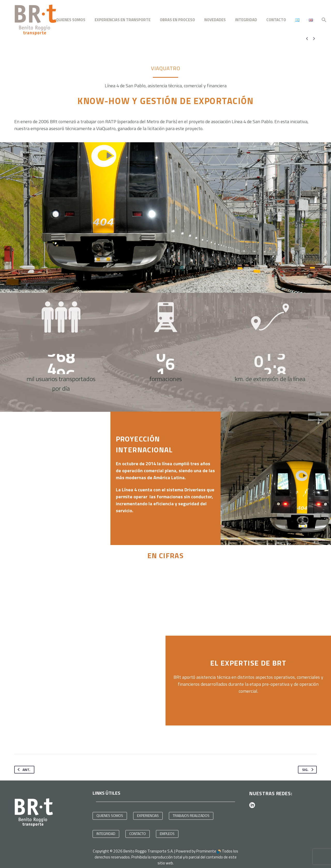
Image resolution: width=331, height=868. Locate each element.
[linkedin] (252, 804)
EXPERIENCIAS (148, 814)
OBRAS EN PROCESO (177, 20)
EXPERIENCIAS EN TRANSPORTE (123, 20)
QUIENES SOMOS (71, 20)
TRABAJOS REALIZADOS (191, 814)
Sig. (309, 768)
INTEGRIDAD (246, 20)
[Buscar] (323, 20)
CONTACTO (276, 20)
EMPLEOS (167, 832)
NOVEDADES (215, 20)
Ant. (23, 768)
